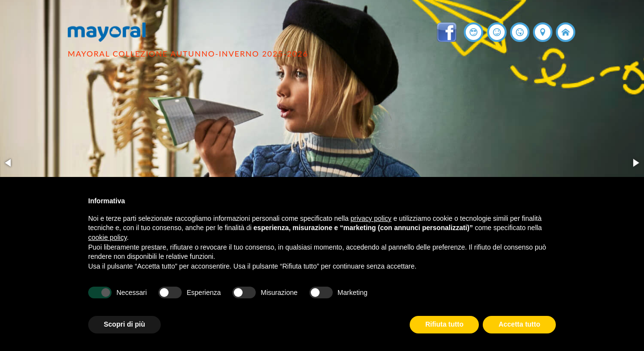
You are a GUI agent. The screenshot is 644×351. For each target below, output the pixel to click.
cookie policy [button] (107, 237)
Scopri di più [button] (124, 324)
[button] (9, 163)
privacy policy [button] (371, 218)
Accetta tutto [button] (519, 324)
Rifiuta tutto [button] (445, 324)
